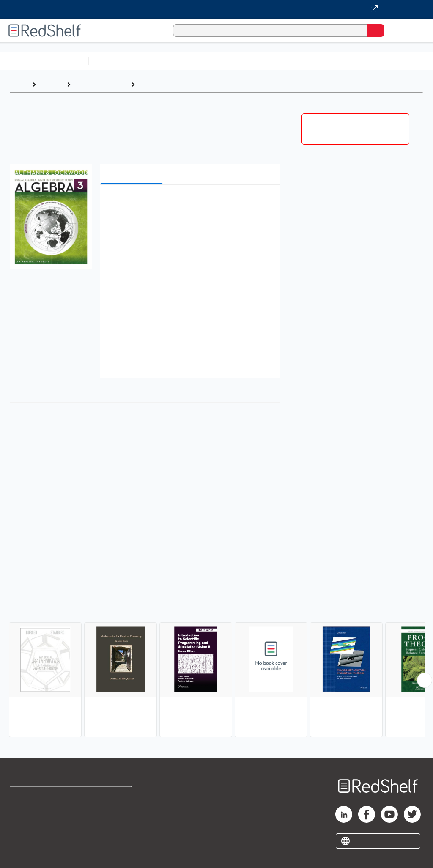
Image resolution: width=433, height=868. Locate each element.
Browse (51, 84)
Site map (23, 853)
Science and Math (166, 61)
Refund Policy (112, 816)
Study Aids (114, 61)
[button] (189, 204)
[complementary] (216, 664)
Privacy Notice (32, 834)
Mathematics (160, 84)
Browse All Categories (44, 61)
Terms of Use (111, 797)
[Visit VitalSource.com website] (216, 9)
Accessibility (110, 834)
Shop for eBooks (35, 797)
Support (22, 816)
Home (19, 84)
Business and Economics (328, 61)
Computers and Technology (241, 61)
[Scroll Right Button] (425, 680)
